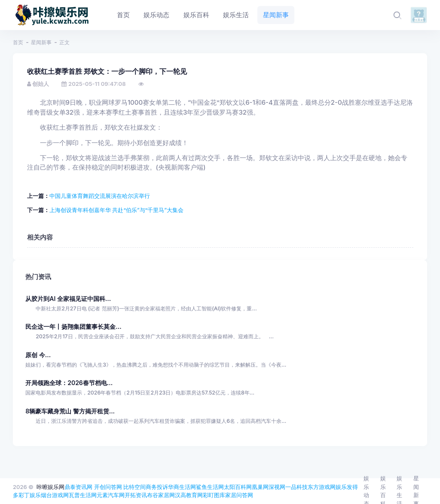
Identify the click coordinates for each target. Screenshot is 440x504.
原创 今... (38, 355)
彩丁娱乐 (30, 495)
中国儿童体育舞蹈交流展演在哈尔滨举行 (100, 196)
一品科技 (296, 487)
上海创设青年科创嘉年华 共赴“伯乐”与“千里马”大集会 (117, 210)
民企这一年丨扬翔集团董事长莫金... (73, 326)
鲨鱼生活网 (210, 487)
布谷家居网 (161, 495)
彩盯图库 (214, 495)
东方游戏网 (322, 487)
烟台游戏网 (55, 495)
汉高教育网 (189, 495)
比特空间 (134, 487)
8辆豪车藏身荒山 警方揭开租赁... (70, 411)
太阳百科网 (238, 487)
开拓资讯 (136, 495)
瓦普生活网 (83, 495)
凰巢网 (260, 487)
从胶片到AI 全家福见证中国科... (68, 299)
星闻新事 (41, 42)
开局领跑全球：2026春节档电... (69, 383)
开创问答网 (108, 487)
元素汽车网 (111, 495)
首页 (18, 42)
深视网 (277, 487)
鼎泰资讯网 (78, 487)
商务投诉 (157, 487)
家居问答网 (239, 495)
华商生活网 (182, 487)
